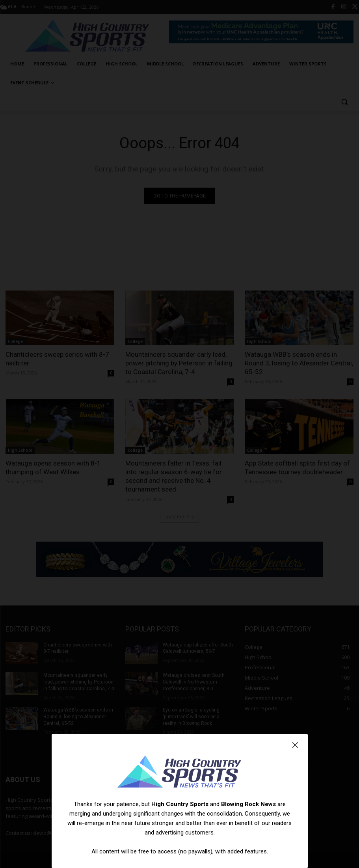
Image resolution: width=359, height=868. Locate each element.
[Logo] (180, 773)
